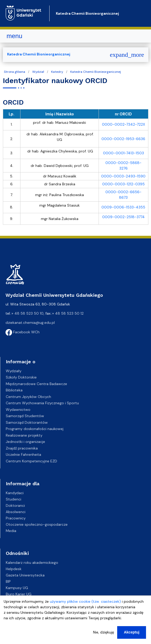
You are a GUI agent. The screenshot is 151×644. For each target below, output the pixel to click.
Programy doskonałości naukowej (35, 429)
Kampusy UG (17, 588)
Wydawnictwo (18, 410)
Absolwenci (16, 512)
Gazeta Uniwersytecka (25, 575)
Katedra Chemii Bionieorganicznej (87, 13)
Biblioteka (14, 390)
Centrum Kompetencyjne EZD (31, 461)
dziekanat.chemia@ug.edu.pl (30, 323)
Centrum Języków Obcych (28, 397)
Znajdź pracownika (22, 448)
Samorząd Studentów (25, 416)
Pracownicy (16, 518)
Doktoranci (15, 505)
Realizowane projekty (24, 435)
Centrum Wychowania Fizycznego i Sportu (42, 403)
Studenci (14, 499)
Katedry (57, 72)
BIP (8, 581)
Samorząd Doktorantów (27, 422)
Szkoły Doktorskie (21, 377)
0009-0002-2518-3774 (123, 217)
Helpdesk (14, 569)
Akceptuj (131, 632)
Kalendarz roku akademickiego (32, 563)
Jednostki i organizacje (25, 442)
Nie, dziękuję (104, 632)
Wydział (38, 72)
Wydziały (14, 371)
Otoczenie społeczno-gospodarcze (37, 524)
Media (11, 531)
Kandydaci (15, 493)
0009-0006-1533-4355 (123, 207)
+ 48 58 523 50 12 (68, 313)
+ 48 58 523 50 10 (28, 313)
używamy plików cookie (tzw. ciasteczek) (85, 601)
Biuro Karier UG (19, 594)
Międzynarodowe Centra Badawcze (36, 384)
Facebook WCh (23, 332)
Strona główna (15, 72)
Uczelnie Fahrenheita (23, 454)
